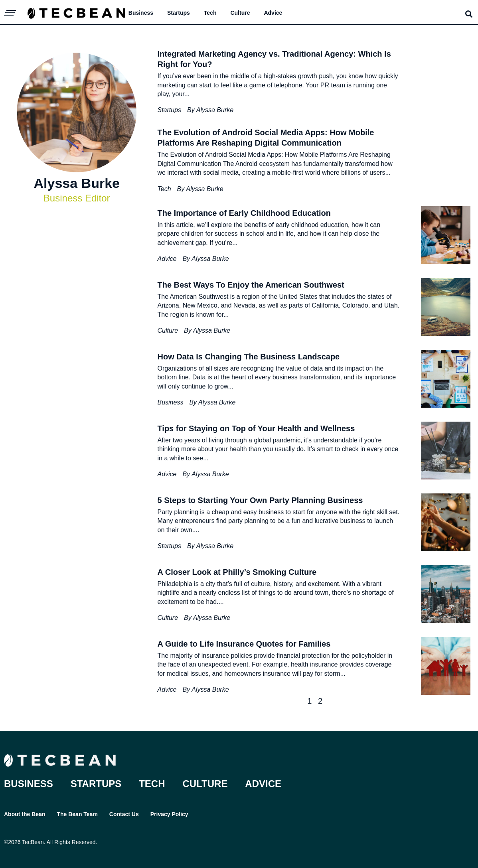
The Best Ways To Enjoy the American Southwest (251, 285)
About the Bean (25, 814)
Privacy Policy (169, 814)
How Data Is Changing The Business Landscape (248, 357)
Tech (210, 13)
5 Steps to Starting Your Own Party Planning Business (260, 500)
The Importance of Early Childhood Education (244, 213)
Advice (273, 13)
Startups (179, 13)
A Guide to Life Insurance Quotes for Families (244, 644)
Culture (240, 13)
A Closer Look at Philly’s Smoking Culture (237, 572)
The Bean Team (77, 814)
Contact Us (124, 814)
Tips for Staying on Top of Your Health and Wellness (256, 428)
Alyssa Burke (215, 110)
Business (141, 13)
